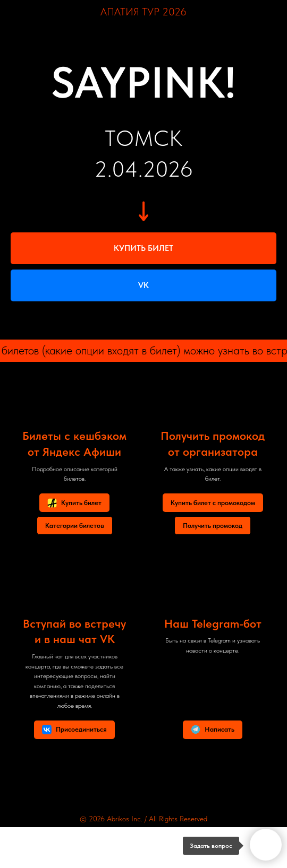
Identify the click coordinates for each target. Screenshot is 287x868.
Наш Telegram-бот (213, 623)
